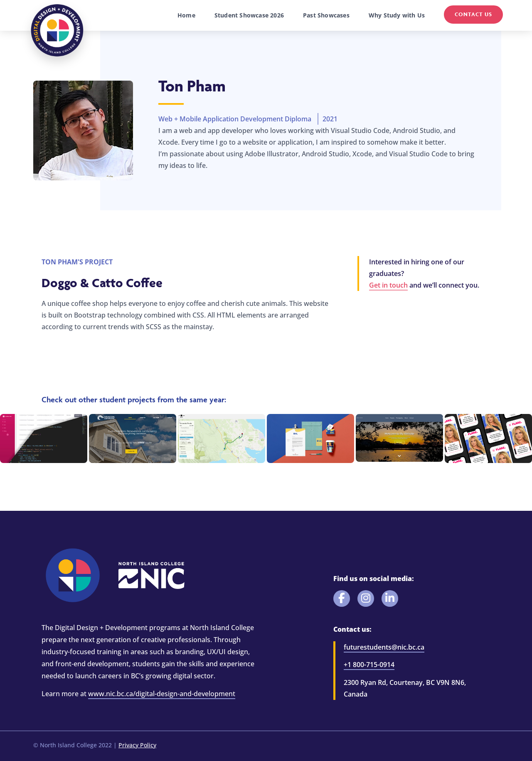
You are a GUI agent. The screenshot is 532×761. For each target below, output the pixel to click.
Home (186, 15)
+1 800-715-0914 (369, 665)
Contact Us (473, 14)
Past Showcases (326, 15)
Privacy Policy (137, 745)
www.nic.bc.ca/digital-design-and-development (162, 694)
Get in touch (388, 285)
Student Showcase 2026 (249, 15)
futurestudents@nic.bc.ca (384, 647)
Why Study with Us (397, 15)
